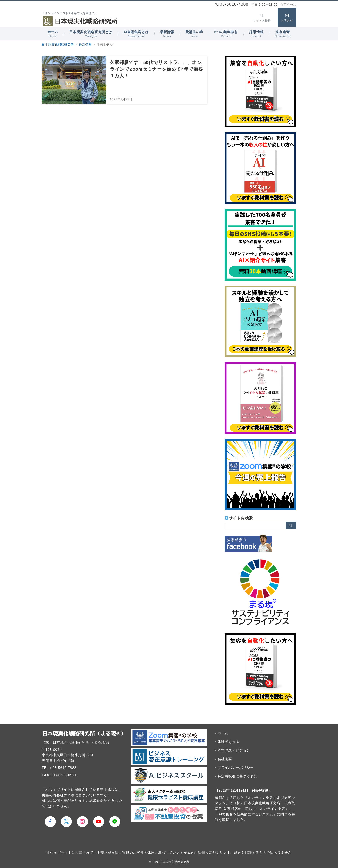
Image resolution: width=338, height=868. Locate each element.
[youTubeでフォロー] (99, 822)
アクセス (288, 5)
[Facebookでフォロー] (50, 822)
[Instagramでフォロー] (82, 822)
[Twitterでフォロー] (67, 822)
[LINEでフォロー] (115, 822)
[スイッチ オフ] (262, 17)
